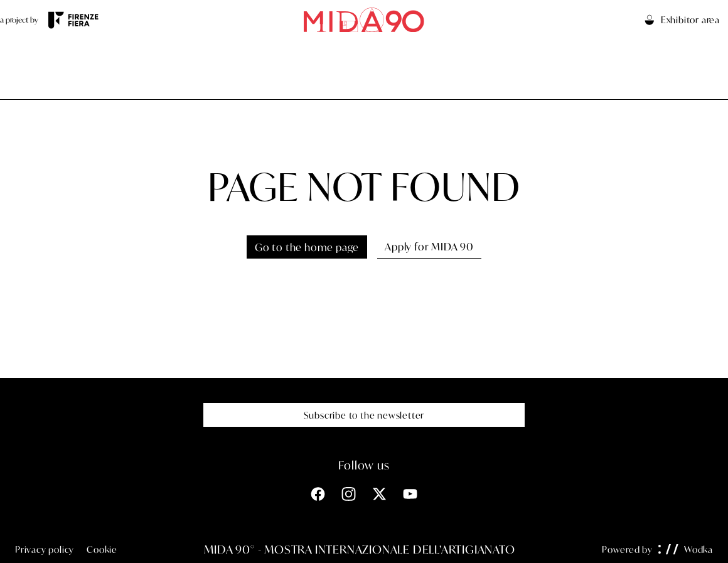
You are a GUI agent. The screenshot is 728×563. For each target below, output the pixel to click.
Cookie (102, 550)
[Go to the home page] (364, 20)
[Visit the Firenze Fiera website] (73, 20)
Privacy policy (45, 550)
